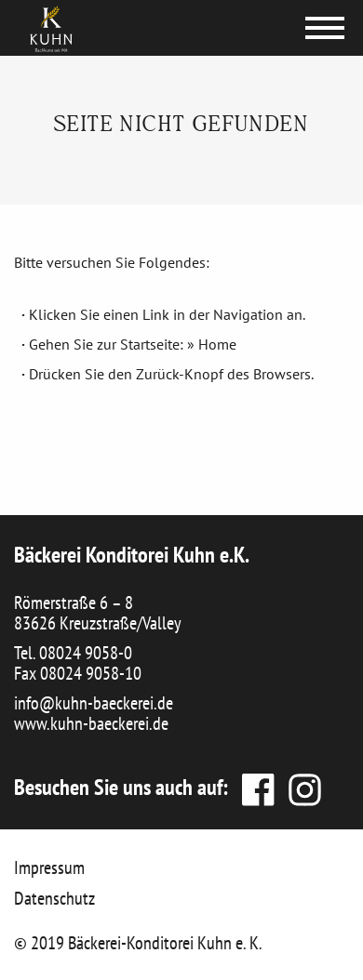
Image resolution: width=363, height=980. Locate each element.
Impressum (49, 867)
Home (217, 344)
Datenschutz (54, 898)
